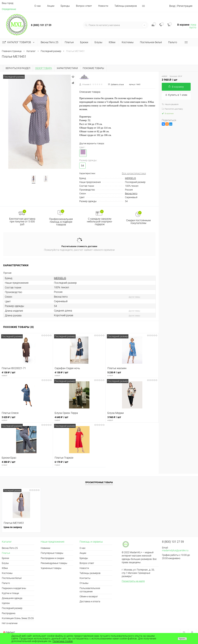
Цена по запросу (13, 527)
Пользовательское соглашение (90, 590)
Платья (6, 553)
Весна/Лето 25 (10, 548)
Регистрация (185, 6)
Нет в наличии (10, 623)
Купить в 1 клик (176, 95)
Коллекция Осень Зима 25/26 (18, 618)
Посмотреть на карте (133, 581)
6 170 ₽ (79, 463)
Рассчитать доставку (172, 109)
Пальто (6, 583)
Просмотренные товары (99, 482)
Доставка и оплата (90, 601)
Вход (172, 6)
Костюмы (7, 573)
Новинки (45, 548)
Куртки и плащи (10, 593)
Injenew (6, 603)
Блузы (5, 563)
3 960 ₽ (132, 419)
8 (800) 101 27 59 (41, 25)
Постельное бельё (12, 578)
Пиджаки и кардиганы (14, 588)
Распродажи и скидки (52, 558)
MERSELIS (130, 178)
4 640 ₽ (79, 419)
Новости (103, 6)
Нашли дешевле (170, 104)
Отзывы (84, 583)
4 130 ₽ (26, 374)
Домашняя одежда (12, 598)
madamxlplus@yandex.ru (175, 550)
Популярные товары (52, 553)
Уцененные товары (51, 568)
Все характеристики (134, 173)
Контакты (85, 578)
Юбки (5, 568)
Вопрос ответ (84, 6)
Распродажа (9, 613)
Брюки (5, 558)
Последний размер (12, 608)
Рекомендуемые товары (54, 563)
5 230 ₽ (132, 374)
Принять (182, 639)
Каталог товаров (19, 42)
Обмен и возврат (89, 596)
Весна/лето (131, 193)
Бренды (65, 6)
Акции (51, 6)
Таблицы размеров (126, 6)
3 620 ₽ (26, 419)
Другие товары (134, 297)
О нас (38, 6)
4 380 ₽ (26, 463)
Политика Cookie (63, 641)
